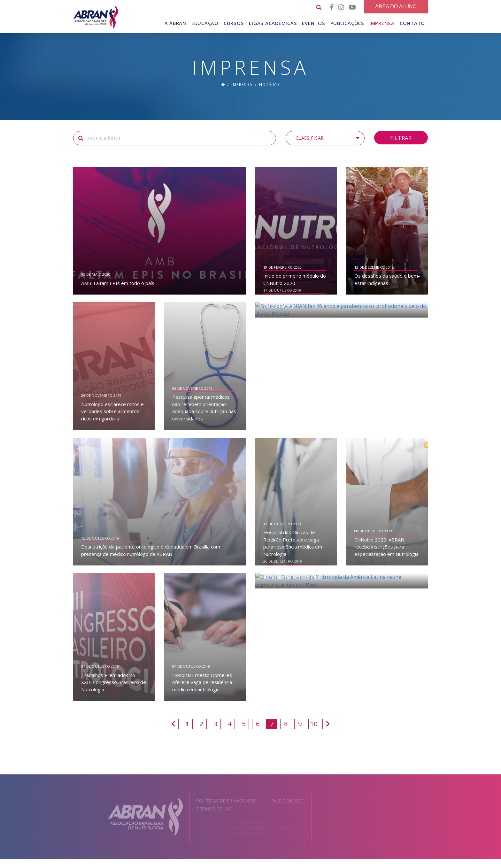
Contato (412, 23)
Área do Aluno (396, 7)
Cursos (234, 23)
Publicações (347, 23)
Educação (205, 23)
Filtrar (401, 146)
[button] (325, 147)
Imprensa (382, 23)
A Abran (175, 23)
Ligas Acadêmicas (273, 23)
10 (314, 733)
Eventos (313, 23)
